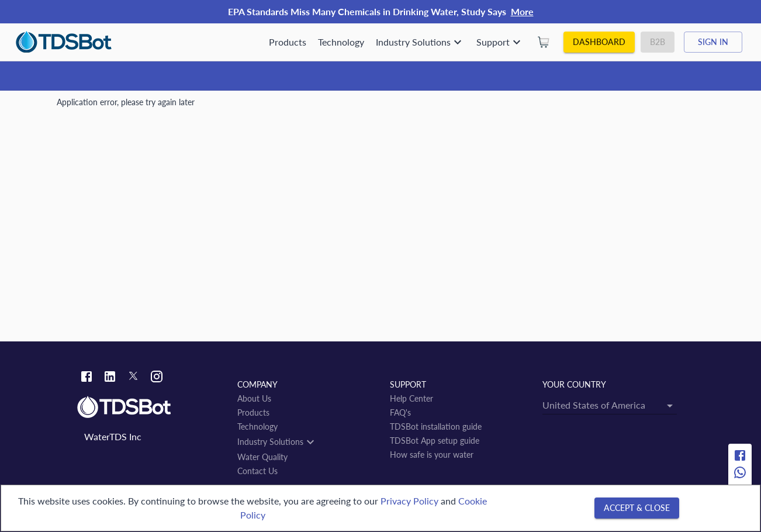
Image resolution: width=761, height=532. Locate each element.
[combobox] (318, 229)
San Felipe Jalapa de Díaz (289, 107)
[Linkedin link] (110, 378)
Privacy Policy (409, 501)
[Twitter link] (133, 378)
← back (77, 276)
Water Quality (113, 107)
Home (68, 107)
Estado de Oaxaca (203, 107)
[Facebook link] (87, 378)
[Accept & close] (637, 508)
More (522, 11)
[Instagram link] (157, 378)
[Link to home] (151, 407)
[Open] (426, 229)
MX (154, 107)
